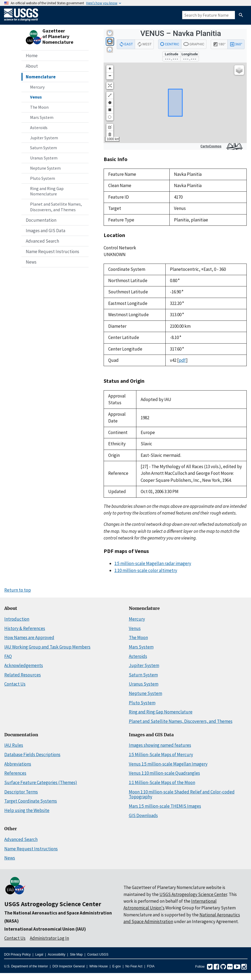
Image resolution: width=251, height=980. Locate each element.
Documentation (41, 220)
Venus (36, 97)
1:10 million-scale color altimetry (146, 570)
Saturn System (43, 148)
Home (32, 56)
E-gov (117, 966)
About (32, 66)
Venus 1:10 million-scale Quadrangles (164, 773)
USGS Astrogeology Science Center (53, 904)
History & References (25, 628)
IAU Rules (14, 745)
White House (99, 966)
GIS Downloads (143, 815)
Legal (39, 955)
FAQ (8, 656)
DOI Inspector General (69, 966)
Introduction (17, 619)
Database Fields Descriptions (32, 755)
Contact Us (15, 684)
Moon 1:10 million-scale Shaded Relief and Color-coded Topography (182, 794)
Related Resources (23, 675)
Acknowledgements (24, 665)
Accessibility (57, 955)
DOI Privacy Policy (17, 955)
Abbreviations (18, 764)
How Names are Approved (29, 637)
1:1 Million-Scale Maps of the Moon (162, 782)
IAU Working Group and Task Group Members (47, 647)
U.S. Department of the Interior (26, 966)
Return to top (18, 590)
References (15, 773)
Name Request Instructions (52, 252)
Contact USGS (98, 955)
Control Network (120, 248)
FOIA (151, 966)
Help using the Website (27, 810)
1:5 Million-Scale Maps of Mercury (161, 755)
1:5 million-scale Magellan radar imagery (153, 563)
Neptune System (45, 168)
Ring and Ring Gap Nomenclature (47, 191)
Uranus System (44, 158)
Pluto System (43, 178)
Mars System (42, 117)
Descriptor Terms (21, 792)
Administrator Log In (49, 938)
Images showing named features (160, 745)
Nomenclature (41, 77)
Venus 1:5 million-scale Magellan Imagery (168, 764)
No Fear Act (134, 966)
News (31, 262)
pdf (182, 360)
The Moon (39, 107)
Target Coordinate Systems (31, 801)
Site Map (76, 955)
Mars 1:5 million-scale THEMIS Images (165, 806)
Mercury (37, 87)
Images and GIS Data (46, 231)
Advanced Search (42, 241)
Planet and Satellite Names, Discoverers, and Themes (56, 207)
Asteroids (39, 127)
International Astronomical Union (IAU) (45, 929)
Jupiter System (44, 138)
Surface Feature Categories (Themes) (41, 782)
